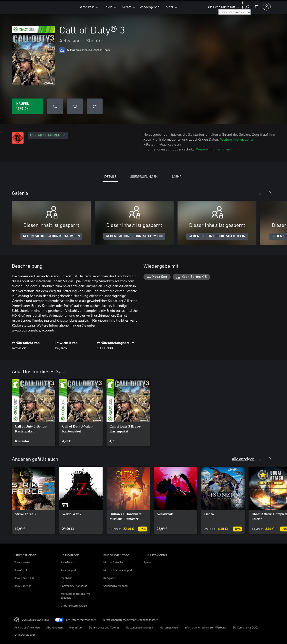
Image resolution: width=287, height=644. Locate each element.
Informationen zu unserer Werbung (205, 627)
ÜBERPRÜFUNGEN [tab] (144, 176)
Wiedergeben (150, 7)
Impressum (76, 627)
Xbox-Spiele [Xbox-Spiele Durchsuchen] (21, 570)
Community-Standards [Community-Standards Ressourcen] (74, 586)
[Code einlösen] (95, 106)
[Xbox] (64, 7)
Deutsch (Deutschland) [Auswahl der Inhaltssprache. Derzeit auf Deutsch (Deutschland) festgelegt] (35, 619)
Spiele (108, 7)
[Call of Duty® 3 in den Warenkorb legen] (75, 106)
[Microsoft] (31, 7)
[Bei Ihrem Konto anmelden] (267, 7)
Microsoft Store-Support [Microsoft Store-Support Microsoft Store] (118, 570)
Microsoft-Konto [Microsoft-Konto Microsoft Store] (113, 562)
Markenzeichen (169, 627)
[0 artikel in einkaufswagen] (256, 6)
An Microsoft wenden (27, 627)
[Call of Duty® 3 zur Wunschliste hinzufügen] (55, 106)
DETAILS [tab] (110, 176)
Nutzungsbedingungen (139, 627)
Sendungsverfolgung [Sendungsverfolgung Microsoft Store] (115, 586)
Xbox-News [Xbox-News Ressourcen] (67, 562)
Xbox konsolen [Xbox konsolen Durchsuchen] (23, 562)
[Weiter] (270, 193)
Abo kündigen (54, 627)
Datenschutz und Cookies (104, 627)
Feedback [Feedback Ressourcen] (66, 578)
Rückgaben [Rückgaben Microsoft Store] (110, 578)
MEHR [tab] (177, 176)
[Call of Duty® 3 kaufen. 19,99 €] (28, 106)
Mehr (170, 7)
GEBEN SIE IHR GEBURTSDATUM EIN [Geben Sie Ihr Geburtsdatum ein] (51, 236)
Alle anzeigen (243, 459)
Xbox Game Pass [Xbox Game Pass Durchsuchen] (24, 578)
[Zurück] (260, 193)
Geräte (127, 7)
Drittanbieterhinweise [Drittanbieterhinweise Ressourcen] (74, 605)
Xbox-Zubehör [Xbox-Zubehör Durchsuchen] (23, 586)
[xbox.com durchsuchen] (247, 6)
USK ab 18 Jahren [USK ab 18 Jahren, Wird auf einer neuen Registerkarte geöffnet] (48, 135)
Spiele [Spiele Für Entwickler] (147, 562)
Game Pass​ (87, 7)
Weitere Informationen (237, 139)
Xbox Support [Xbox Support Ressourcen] (68, 570)
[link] (34, 413)
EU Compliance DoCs (245, 627)
